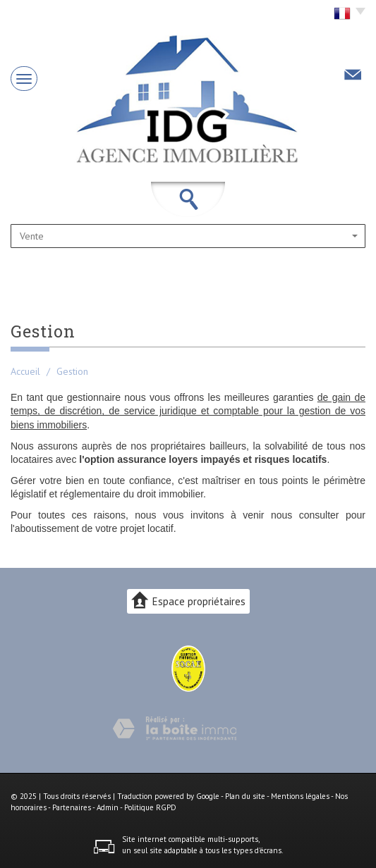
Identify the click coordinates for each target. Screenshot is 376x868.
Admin (108, 807)
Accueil (25, 371)
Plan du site (245, 796)
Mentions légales (300, 796)
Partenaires (72, 807)
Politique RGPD (150, 807)
